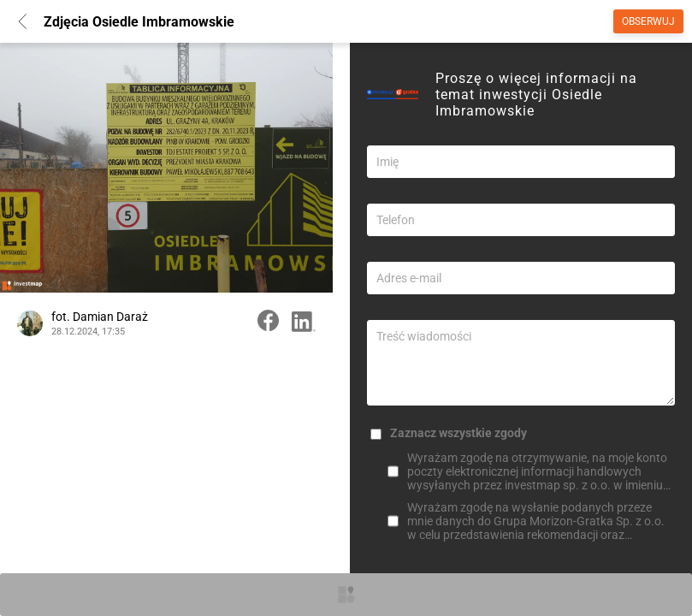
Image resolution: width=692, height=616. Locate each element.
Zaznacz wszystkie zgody (458, 433)
